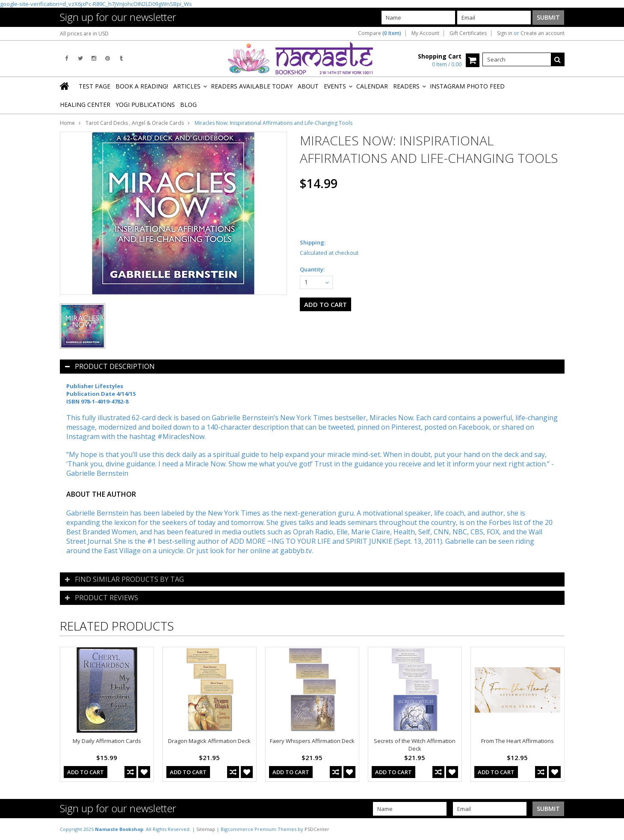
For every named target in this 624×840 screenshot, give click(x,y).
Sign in (505, 33)
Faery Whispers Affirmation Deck (312, 741)
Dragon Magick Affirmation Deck (209, 741)
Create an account (543, 33)
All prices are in (84, 34)
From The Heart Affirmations (518, 741)
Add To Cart (86, 772)
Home (67, 123)
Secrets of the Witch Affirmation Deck (415, 745)
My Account (425, 33)
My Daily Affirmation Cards (107, 741)
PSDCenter (317, 829)
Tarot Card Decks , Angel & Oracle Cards (135, 123)
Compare (380, 33)
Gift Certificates (468, 33)
